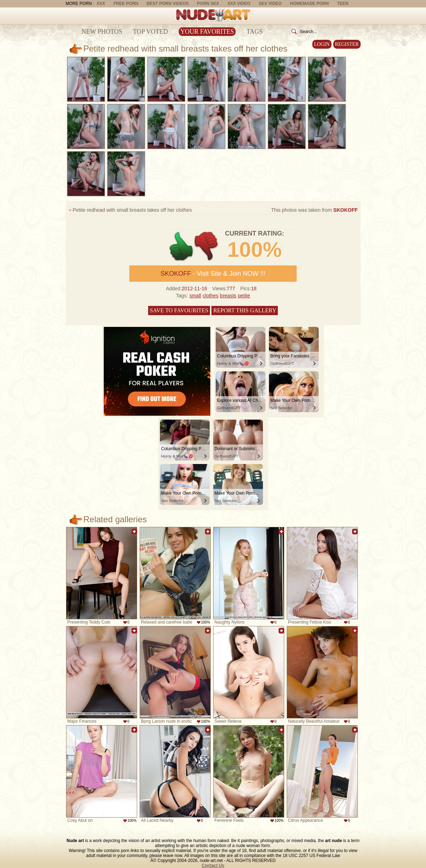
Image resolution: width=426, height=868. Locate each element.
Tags (254, 32)
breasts (228, 296)
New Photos (102, 32)
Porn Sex (208, 4)
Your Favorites (207, 32)
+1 (181, 246)
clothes (210, 296)
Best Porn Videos (168, 4)
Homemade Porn (309, 4)
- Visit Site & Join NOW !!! (213, 274)
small (195, 296)
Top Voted (150, 32)
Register (347, 44)
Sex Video (270, 4)
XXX (101, 4)
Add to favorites (134, 532)
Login (322, 44)
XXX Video (239, 4)
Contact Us (213, 866)
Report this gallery (245, 310)
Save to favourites (179, 310)
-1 (207, 246)
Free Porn (126, 4)
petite (244, 296)
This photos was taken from (314, 210)
